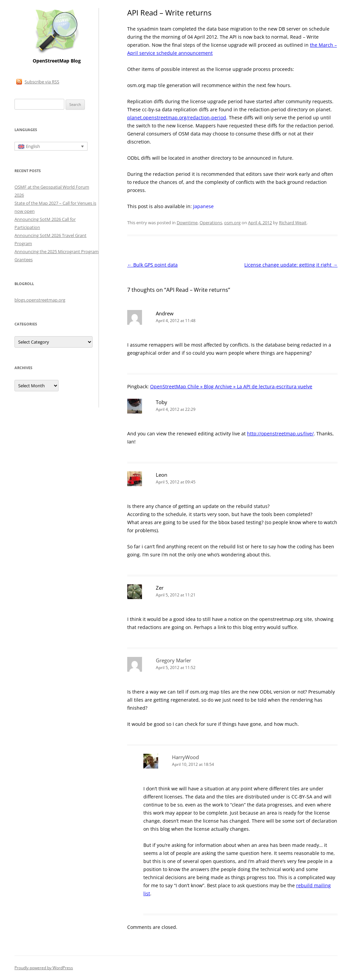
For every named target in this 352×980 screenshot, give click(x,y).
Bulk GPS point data (152, 265)
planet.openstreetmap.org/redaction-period (177, 117)
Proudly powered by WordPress (44, 968)
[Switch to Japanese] (203, 206)
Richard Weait (293, 223)
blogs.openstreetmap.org (40, 300)
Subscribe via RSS (42, 82)
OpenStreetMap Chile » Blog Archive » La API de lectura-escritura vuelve (231, 386)
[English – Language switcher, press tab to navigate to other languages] (51, 146)
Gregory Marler (173, 660)
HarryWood (185, 757)
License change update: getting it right (291, 265)
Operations (211, 223)
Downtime (187, 223)
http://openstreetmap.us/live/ (280, 434)
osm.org (232, 223)
